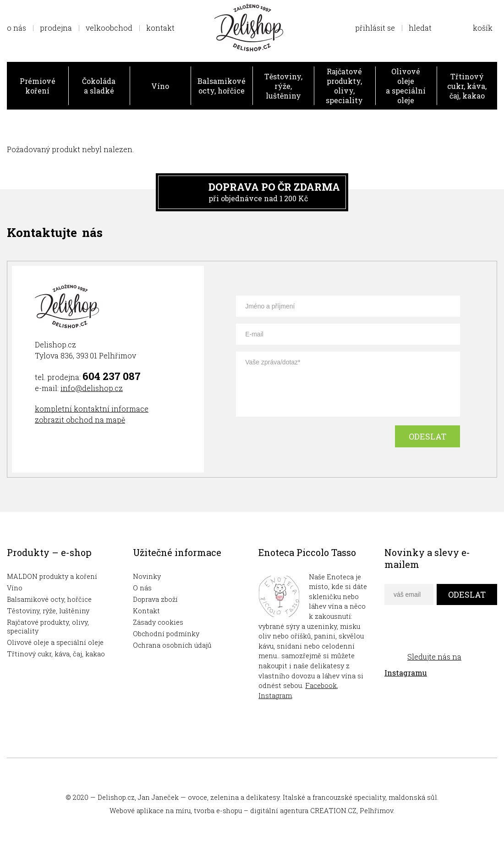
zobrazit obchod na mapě (80, 420)
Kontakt (146, 611)
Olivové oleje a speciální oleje (406, 86)
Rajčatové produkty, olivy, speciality (344, 86)
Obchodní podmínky (166, 634)
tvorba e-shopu (218, 811)
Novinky (147, 576)
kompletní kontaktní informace (92, 409)
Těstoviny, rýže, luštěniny (283, 86)
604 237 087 (112, 376)
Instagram (275, 696)
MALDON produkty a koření (52, 576)
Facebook (321, 685)
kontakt (160, 28)
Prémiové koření (38, 86)
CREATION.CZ (333, 811)
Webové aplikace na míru (150, 811)
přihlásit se (375, 28)
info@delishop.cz (92, 388)
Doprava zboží (155, 599)
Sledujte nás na (423, 665)
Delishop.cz (116, 797)
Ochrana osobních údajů (172, 645)
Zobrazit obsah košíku (474, 28)
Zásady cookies (158, 622)
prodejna (56, 28)
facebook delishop (392, 636)
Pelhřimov (376, 811)
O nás (142, 588)
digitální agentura (279, 811)
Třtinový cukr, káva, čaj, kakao (467, 86)
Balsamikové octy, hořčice (222, 86)
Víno (160, 86)
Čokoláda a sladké (99, 86)
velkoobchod (109, 28)
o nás (16, 28)
